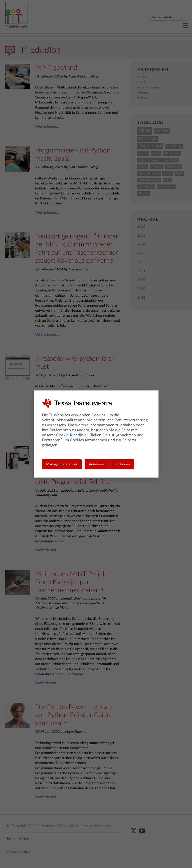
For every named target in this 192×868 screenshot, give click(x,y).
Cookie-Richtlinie (71, 435)
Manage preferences (62, 464)
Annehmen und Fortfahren (109, 464)
